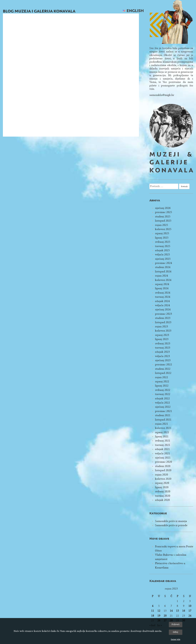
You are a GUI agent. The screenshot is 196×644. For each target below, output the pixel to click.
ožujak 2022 (162, 398)
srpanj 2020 (162, 483)
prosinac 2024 (164, 263)
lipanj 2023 (162, 339)
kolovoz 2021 (163, 428)
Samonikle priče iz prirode (171, 525)
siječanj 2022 (163, 407)
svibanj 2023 (163, 343)
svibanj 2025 (163, 242)
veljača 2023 (162, 356)
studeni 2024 (163, 267)
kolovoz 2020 (163, 479)
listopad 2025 (163, 221)
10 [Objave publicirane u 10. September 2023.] (190, 606)
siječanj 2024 (163, 309)
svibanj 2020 (163, 491)
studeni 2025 (163, 217)
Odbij (175, 632)
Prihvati (175, 624)
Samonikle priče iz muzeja (171, 521)
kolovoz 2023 (163, 331)
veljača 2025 (162, 255)
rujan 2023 (162, 326)
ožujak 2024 (162, 301)
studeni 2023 (163, 318)
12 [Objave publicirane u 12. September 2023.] (159, 611)
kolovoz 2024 (163, 280)
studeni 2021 (163, 415)
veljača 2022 (162, 403)
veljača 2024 (162, 305)
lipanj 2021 (162, 436)
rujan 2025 (162, 225)
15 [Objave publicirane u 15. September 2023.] (178, 611)
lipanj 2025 (162, 238)
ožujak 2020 (162, 500)
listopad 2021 (163, 420)
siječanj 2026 (163, 208)
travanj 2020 (163, 496)
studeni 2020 (163, 466)
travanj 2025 (163, 246)
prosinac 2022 (164, 364)
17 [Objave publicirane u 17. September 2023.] (190, 611)
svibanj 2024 (163, 293)
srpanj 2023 (162, 335)
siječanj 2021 (163, 458)
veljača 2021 (162, 453)
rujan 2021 (162, 424)
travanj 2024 (163, 297)
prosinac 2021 (164, 411)
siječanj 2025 (163, 259)
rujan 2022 (162, 377)
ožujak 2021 (162, 449)
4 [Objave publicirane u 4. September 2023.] (153, 606)
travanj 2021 (163, 445)
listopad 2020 (163, 470)
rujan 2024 (162, 276)
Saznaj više (175, 639)
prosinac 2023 (164, 314)
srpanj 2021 (162, 432)
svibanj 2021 (163, 441)
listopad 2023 (163, 322)
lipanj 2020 (162, 487)
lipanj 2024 (162, 288)
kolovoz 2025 (163, 229)
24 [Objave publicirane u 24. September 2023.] (190, 616)
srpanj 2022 (162, 381)
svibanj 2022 (163, 390)
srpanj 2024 (162, 284)
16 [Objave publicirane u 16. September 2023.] (184, 611)
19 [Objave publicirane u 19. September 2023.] (159, 616)
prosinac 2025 (164, 212)
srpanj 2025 (162, 233)
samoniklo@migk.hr (162, 95)
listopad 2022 (163, 373)
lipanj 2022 (162, 386)
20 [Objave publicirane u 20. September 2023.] (165, 616)
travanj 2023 (163, 348)
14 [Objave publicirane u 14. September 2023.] (171, 611)
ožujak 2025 (162, 250)
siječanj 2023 (163, 360)
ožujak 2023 (162, 352)
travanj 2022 (163, 394)
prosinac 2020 (164, 462)
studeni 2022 (163, 369)
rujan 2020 (162, 475)
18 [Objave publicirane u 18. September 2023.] (153, 616)
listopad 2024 (163, 271)
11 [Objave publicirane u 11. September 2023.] (153, 611)
